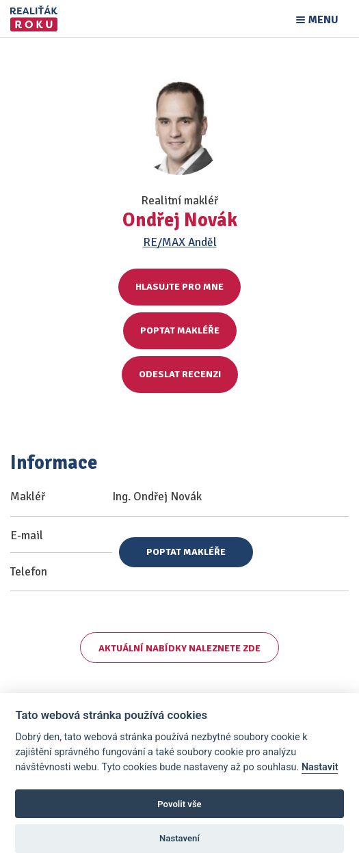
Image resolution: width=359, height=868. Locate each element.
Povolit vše (179, 804)
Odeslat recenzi (180, 374)
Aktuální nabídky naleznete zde (179, 648)
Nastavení (179, 838)
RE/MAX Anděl (180, 242)
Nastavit (320, 767)
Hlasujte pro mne (179, 287)
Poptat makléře (180, 330)
